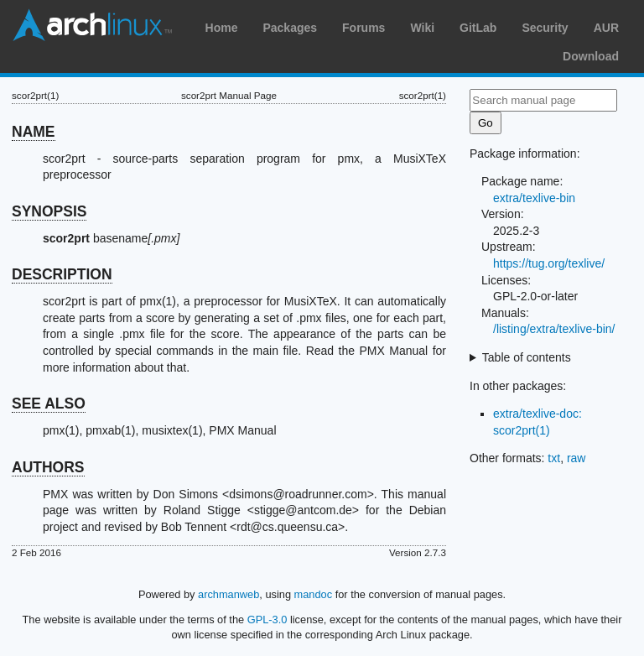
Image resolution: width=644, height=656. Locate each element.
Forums (364, 28)
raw (576, 458)
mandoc (314, 594)
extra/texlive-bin (534, 198)
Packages (290, 28)
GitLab (478, 28)
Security (545, 28)
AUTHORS (48, 467)
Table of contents (527, 357)
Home (222, 28)
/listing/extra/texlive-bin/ (554, 329)
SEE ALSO (49, 403)
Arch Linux (92, 25)
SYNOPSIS (49, 211)
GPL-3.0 (267, 620)
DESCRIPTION (62, 274)
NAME (34, 132)
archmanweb (229, 594)
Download (591, 56)
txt (554, 458)
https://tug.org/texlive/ (549, 263)
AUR (606, 28)
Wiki (422, 28)
